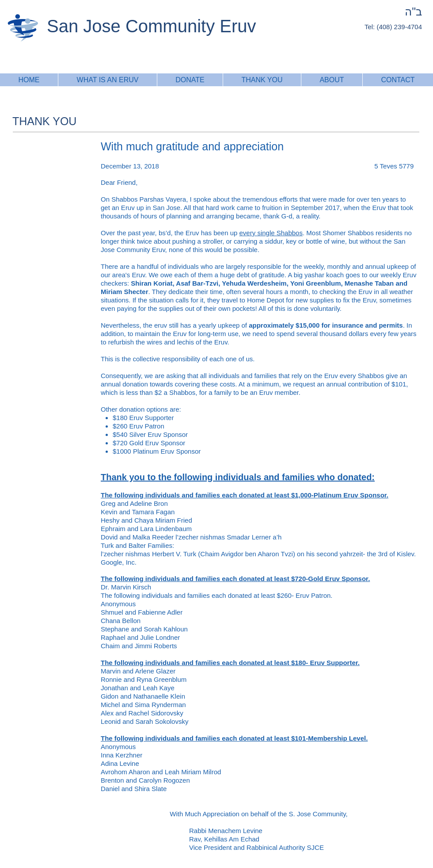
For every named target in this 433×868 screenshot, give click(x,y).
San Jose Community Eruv (152, 26)
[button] (262, 80)
